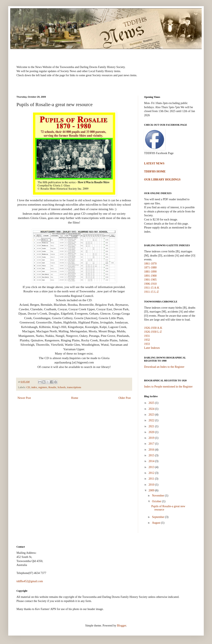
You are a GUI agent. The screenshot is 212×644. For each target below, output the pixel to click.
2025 (152, 403)
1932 (147, 340)
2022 (152, 420)
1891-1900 (150, 276)
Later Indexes (152, 348)
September (158, 517)
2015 (152, 455)
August (156, 523)
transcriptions (74, 387)
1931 (147, 336)
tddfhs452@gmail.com (30, 581)
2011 (152, 479)
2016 (152, 450)
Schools (62, 387)
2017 (152, 444)
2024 (152, 409)
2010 (152, 485)
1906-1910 (150, 284)
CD (28, 387)
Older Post (125, 398)
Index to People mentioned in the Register (168, 387)
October (157, 501)
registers (43, 387)
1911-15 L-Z (151, 292)
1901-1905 (150, 280)
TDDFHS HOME (155, 172)
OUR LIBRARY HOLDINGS (162, 180)
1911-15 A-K (152, 288)
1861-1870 (150, 264)
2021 (152, 426)
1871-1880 (150, 268)
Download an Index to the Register (164, 367)
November (158, 496)
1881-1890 (150, 272)
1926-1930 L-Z (153, 332)
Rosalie (52, 387)
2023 (152, 415)
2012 (152, 473)
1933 (147, 344)
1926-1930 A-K (153, 328)
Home (75, 398)
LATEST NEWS (154, 163)
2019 (152, 438)
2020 (152, 432)
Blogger (121, 626)
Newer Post (24, 398)
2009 (152, 490)
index (34, 387)
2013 (152, 467)
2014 (152, 461)
